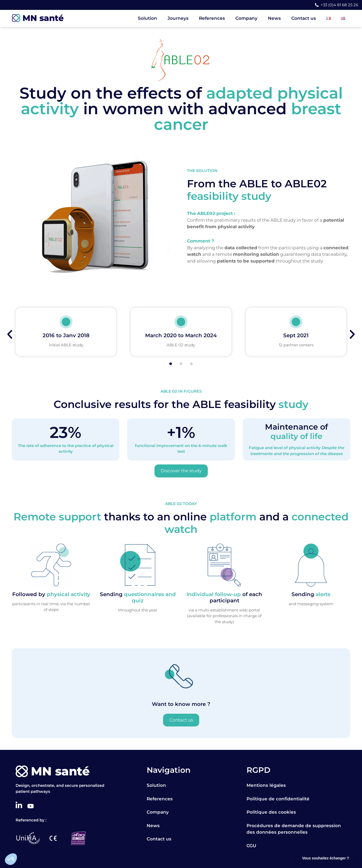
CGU (251, 846)
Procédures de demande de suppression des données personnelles (294, 829)
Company (246, 18)
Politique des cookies (271, 812)
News (274, 18)
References (212, 18)
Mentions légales (266, 785)
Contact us (304, 18)
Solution (147, 18)
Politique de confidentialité (278, 799)
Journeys (178, 18)
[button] (11, 859)
